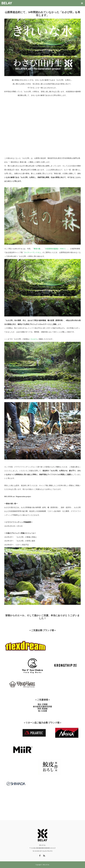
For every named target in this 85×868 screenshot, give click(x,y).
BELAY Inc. (46, 865)
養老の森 (37, 249)
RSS (44, 855)
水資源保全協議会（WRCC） (56, 249)
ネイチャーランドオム (33, 252)
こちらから (33, 339)
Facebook (40, 855)
